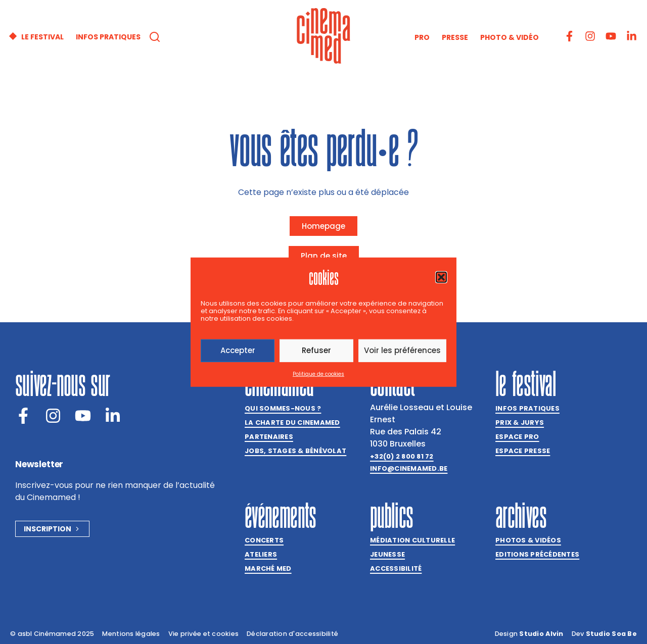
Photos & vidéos (528, 540)
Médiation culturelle (412, 540)
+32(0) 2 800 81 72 (402, 456)
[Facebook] (23, 416)
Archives (521, 515)
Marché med (268, 568)
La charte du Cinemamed (292, 423)
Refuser (316, 350)
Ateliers (261, 554)
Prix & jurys (520, 423)
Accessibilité (396, 568)
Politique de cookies (318, 374)
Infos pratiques (527, 408)
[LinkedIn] (113, 416)
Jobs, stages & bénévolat (295, 451)
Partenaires (269, 437)
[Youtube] (83, 416)
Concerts (264, 540)
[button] (441, 277)
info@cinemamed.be (409, 468)
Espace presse (523, 451)
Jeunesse (387, 554)
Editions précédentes (537, 554)
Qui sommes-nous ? (283, 408)
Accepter (238, 350)
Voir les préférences (402, 350)
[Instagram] (53, 416)
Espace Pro (517, 437)
